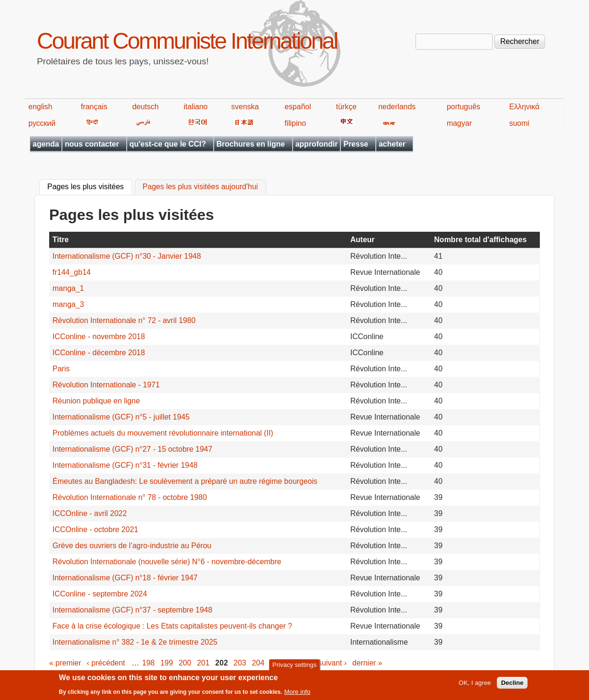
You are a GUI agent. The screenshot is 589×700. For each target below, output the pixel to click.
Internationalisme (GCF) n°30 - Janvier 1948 (127, 256)
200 (185, 663)
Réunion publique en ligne (96, 401)
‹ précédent (106, 663)
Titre (61, 240)
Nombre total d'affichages (480, 240)
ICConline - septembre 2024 (100, 594)
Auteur (363, 240)
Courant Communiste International (187, 41)
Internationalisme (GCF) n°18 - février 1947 (125, 578)
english (40, 107)
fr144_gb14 (72, 272)
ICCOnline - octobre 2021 (95, 529)
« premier (65, 663)
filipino (295, 123)
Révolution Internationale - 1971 (106, 385)
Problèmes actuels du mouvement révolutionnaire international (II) (163, 433)
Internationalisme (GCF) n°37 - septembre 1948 (132, 610)
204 (258, 663)
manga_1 (68, 288)
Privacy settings (294, 667)
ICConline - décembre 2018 (99, 353)
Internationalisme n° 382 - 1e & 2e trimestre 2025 (135, 642)
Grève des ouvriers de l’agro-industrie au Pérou (132, 546)
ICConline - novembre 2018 (99, 337)
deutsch (146, 107)
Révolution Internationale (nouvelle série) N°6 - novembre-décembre (167, 562)
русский (42, 123)
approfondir (317, 144)
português (463, 107)
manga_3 (68, 304)
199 (167, 663)
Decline (512, 685)
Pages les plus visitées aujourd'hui (200, 187)
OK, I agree (475, 685)
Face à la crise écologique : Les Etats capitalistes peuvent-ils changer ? (172, 626)
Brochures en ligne (251, 144)
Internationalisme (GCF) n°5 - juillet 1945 (121, 417)
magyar (459, 123)
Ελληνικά (524, 107)
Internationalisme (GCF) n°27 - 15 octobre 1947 (132, 449)
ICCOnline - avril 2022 (90, 513)
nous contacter (92, 144)
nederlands (397, 107)
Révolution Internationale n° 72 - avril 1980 (124, 320)
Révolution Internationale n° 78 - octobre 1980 (130, 497)
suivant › (332, 663)
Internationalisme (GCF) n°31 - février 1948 (125, 465)
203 (240, 663)
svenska (245, 107)
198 (149, 663)
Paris (61, 369)
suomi (519, 123)
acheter (392, 144)
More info (297, 694)
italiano (196, 107)
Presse (356, 144)
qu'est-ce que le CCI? (168, 144)
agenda (46, 144)
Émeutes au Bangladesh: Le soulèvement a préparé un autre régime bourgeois (185, 481)
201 (204, 663)
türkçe (346, 107)
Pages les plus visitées (90, 186)
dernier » (367, 663)
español (298, 107)
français (94, 107)
